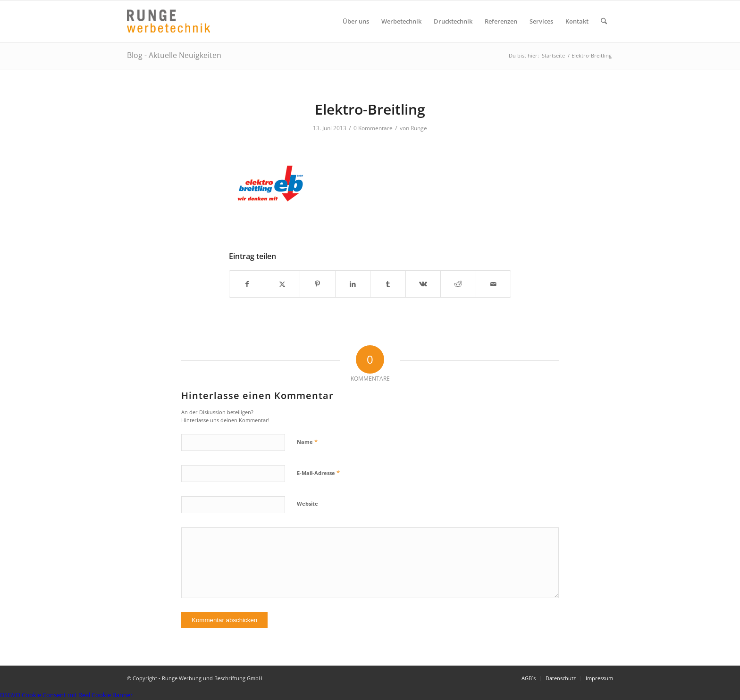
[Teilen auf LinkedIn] (353, 284)
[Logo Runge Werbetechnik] (168, 21)
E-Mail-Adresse (318, 473)
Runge (419, 128)
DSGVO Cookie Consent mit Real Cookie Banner (66, 695)
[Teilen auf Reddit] (458, 284)
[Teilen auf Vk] (423, 284)
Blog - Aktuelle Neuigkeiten (174, 55)
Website (307, 504)
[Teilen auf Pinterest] (318, 284)
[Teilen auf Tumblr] (388, 284)
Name (307, 442)
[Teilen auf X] (283, 284)
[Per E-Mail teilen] (494, 284)
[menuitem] (356, 21)
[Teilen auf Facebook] (247, 284)
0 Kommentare (373, 128)
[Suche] (604, 21)
